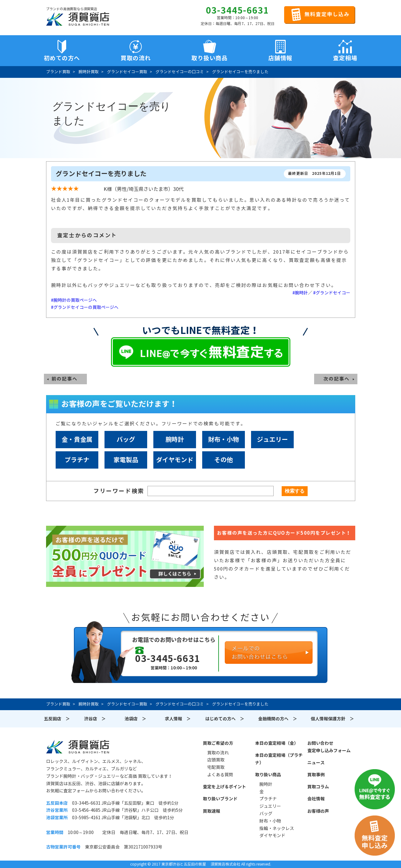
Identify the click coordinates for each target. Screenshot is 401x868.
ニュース (316, 763)
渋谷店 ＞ (95, 719)
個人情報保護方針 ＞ (332, 719)
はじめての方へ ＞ (225, 719)
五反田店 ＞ (57, 719)
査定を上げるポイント (224, 787)
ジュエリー (272, 440)
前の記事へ (65, 379)
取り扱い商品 (268, 775)
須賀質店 (78, 747)
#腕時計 (300, 293)
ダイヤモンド (175, 460)
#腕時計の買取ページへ (74, 300)
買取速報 (211, 811)
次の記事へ (337, 379)
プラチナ (77, 460)
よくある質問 (220, 775)
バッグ (126, 440)
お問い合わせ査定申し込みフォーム (329, 747)
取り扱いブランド (220, 799)
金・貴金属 (77, 440)
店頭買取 (216, 760)
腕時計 (175, 440)
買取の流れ (136, 58)
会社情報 (316, 799)
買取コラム (318, 787)
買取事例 (316, 775)
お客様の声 (318, 811)
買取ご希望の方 (218, 743)
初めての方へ (62, 58)
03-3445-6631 (237, 11)
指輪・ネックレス (277, 828)
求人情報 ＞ (178, 719)
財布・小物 (224, 440)
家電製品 (126, 460)
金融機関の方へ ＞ (278, 719)
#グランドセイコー (332, 293)
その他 (224, 460)
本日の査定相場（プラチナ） (279, 759)
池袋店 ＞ (135, 719)
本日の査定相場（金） (277, 743)
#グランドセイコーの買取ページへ (85, 307)
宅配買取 (216, 767)
